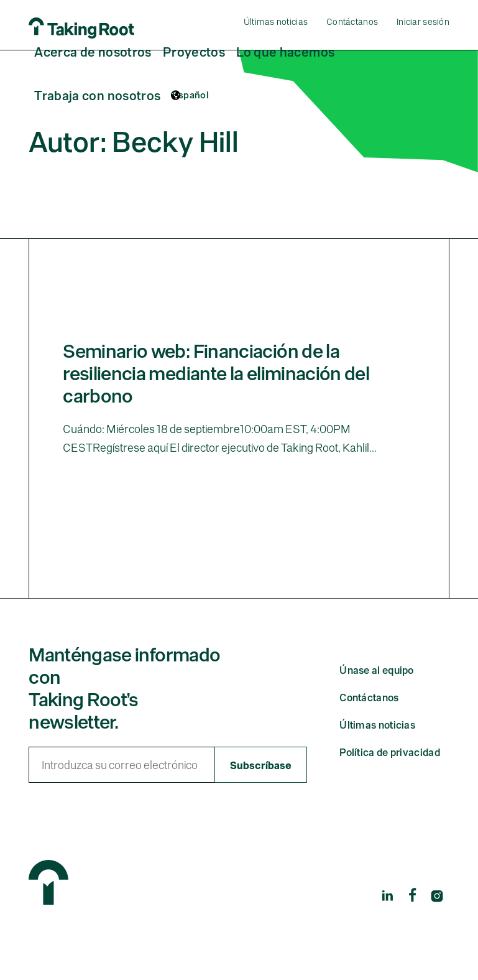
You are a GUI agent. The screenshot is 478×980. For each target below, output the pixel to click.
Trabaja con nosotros (97, 95)
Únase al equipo (377, 694)
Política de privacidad (390, 776)
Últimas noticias (276, 21)
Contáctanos (352, 21)
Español (191, 94)
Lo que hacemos (285, 51)
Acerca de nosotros (93, 51)
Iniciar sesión (423, 21)
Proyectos (194, 51)
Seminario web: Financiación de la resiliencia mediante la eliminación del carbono (216, 396)
